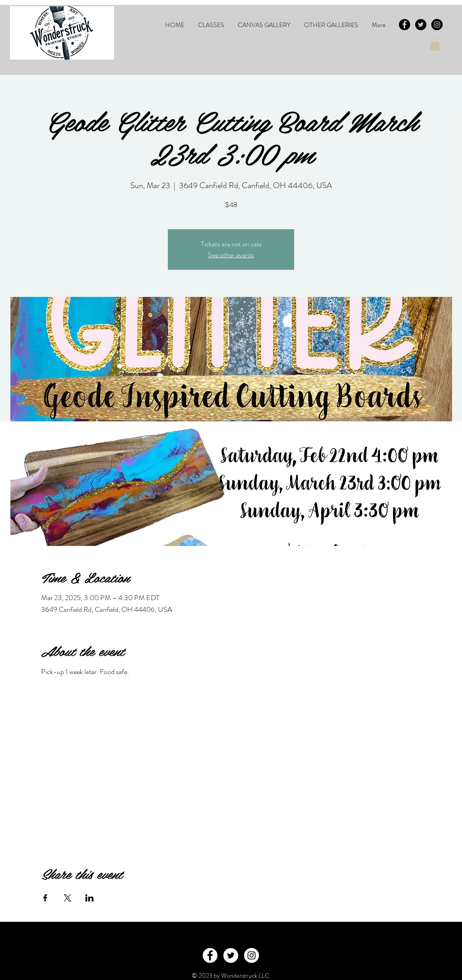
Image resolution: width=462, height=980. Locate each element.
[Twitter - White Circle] (231, 955)
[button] (211, 25)
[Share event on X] (67, 898)
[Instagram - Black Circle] (437, 25)
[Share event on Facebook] (45, 898)
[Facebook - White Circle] (210, 955)
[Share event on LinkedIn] (90, 898)
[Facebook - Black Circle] (404, 25)
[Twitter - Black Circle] (421, 25)
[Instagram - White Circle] (252, 955)
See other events (231, 255)
